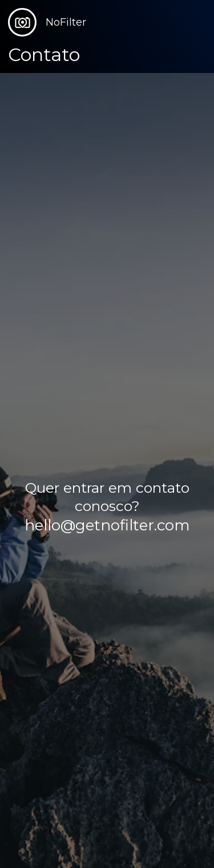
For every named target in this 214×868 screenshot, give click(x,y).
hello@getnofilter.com (107, 525)
